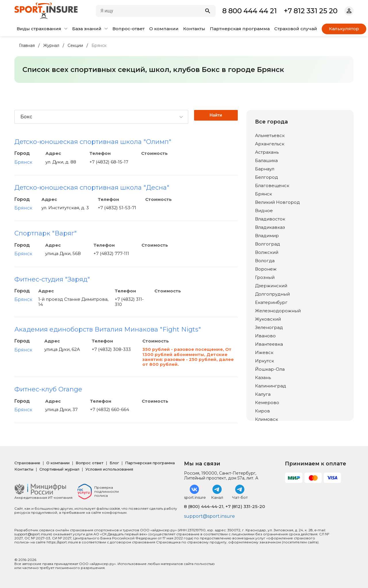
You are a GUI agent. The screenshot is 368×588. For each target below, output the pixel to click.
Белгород (267, 177)
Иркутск (264, 361)
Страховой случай (296, 29)
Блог (114, 463)
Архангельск (270, 144)
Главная (27, 46)
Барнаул (265, 169)
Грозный (265, 277)
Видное (264, 211)
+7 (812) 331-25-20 (245, 506)
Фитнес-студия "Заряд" (52, 279)
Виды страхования (42, 29)
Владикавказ (270, 227)
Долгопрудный (272, 294)
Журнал (51, 46)
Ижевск (264, 352)
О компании (164, 29)
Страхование (27, 463)
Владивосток (270, 219)
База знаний (90, 29)
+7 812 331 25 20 (311, 11)
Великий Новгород (277, 202)
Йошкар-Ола (270, 369)
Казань (263, 377)
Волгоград (268, 244)
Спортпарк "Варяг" (46, 233)
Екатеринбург (271, 302)
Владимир (267, 236)
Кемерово (267, 403)
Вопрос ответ (90, 463)
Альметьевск (270, 135)
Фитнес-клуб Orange (48, 389)
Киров (262, 411)
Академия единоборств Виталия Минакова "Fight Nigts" (108, 329)
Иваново (265, 336)
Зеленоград (269, 327)
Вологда (265, 261)
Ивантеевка (269, 344)
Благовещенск (272, 185)
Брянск (23, 162)
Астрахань (267, 152)
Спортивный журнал (59, 469)
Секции (75, 46)
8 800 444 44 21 (250, 11)
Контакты (194, 29)
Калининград (271, 386)
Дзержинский (271, 286)
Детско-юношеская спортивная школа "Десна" (92, 188)
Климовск (267, 419)
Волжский (267, 252)
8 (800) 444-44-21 (204, 506)
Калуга (263, 394)
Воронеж (266, 269)
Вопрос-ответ (129, 29)
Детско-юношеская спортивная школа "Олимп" (93, 142)
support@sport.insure (209, 516)
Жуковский (268, 319)
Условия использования (109, 469)
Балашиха (266, 160)
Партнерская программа (240, 29)
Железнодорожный (278, 311)
